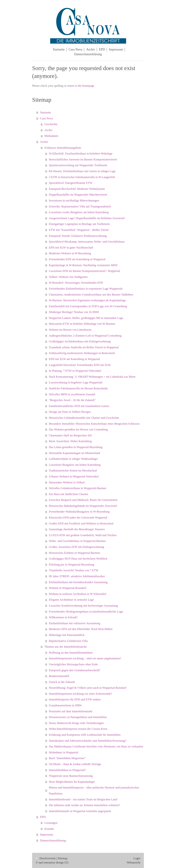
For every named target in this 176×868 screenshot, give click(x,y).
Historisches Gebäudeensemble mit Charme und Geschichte (84, 418)
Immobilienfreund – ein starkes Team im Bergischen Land (83, 799)
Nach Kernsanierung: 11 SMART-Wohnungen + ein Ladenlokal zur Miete (92, 377)
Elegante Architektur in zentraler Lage (71, 600)
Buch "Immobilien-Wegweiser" (67, 758)
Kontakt (49, 829)
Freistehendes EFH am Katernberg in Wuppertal (77, 259)
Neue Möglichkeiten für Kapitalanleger (72, 782)
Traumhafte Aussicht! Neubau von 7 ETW (74, 570)
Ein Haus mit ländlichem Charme (69, 494)
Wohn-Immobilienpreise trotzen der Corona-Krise (78, 729)
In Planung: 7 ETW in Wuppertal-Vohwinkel (75, 371)
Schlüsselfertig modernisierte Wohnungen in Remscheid (82, 353)
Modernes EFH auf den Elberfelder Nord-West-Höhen (81, 629)
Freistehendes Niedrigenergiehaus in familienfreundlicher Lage (86, 612)
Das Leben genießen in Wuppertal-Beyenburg (76, 447)
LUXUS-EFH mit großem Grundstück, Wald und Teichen (83, 535)
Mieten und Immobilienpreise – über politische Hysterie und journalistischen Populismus (94, 790)
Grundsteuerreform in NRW (65, 705)
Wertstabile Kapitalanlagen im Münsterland (74, 453)
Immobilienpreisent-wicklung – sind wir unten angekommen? (85, 658)
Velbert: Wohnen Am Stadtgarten (68, 277)
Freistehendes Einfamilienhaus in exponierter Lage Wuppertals (86, 289)
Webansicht (134, 862)
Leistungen (51, 823)
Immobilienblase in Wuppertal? (67, 770)
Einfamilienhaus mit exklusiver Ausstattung (75, 623)
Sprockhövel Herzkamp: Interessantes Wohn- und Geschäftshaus (87, 242)
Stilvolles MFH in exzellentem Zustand (72, 394)
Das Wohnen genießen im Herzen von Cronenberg (78, 429)
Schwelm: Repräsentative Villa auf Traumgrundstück (80, 206)
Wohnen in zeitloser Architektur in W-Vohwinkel (78, 594)
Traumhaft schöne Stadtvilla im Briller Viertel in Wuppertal (84, 347)
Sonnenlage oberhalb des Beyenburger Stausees (77, 529)
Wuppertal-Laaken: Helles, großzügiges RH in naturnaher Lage (86, 318)
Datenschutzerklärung (53, 840)
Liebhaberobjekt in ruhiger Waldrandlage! (74, 459)
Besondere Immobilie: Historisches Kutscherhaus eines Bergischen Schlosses (94, 424)
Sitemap (62, 858)
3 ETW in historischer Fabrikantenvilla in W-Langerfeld (82, 177)
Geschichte (51, 124)
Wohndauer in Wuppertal (64, 752)
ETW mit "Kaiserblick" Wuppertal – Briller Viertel (79, 230)
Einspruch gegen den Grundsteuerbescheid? (75, 670)
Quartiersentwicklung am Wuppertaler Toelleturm (78, 165)
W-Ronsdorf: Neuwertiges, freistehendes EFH (76, 283)
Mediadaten (51, 136)
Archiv (49, 130)
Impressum (47, 835)
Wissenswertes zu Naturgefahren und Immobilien (78, 717)
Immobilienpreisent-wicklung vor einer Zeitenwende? (80, 694)
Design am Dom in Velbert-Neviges (70, 412)
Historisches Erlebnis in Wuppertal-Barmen (74, 553)
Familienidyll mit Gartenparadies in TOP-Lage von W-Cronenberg (88, 306)
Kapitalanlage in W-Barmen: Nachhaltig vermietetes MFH (83, 265)
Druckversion (46, 858)
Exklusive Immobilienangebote (63, 148)
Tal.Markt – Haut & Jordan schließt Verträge (75, 764)
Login (137, 858)
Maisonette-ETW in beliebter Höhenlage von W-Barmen (82, 324)
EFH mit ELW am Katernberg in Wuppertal (74, 359)
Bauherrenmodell (59, 676)
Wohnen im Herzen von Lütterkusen (70, 330)
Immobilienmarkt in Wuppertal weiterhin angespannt (80, 811)
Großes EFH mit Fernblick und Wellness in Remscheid (81, 523)
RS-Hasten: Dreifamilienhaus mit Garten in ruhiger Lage (82, 171)
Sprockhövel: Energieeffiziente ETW (71, 183)
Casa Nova (46, 118)
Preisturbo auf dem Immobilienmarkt (71, 711)
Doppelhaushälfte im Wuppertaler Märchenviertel (78, 195)
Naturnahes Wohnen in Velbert (67, 482)
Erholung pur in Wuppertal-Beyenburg (71, 565)
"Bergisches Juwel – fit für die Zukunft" (72, 400)
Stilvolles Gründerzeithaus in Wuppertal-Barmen (78, 488)
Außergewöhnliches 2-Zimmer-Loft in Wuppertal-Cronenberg (85, 336)
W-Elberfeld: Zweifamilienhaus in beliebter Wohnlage (81, 154)
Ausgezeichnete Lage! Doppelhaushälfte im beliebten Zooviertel (87, 218)
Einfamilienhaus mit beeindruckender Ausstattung (78, 582)
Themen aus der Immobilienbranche (66, 647)
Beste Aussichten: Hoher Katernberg (70, 441)
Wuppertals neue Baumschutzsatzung (71, 776)
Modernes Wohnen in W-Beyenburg (70, 253)
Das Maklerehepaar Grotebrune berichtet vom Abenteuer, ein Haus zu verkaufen (96, 746)
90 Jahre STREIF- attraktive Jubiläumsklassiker (77, 576)
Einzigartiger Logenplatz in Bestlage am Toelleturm (79, 224)
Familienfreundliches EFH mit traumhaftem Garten (79, 406)
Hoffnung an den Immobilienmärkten (71, 653)
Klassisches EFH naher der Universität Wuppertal (78, 518)
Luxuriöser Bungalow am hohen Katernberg (75, 465)
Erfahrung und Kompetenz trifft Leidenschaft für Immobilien (85, 735)
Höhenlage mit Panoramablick (67, 635)
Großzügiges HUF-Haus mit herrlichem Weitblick (78, 559)
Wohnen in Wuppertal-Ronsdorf (68, 588)
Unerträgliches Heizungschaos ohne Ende (73, 664)
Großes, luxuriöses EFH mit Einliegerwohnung (76, 547)
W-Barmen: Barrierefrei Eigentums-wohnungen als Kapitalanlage (87, 300)
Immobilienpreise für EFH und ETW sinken (75, 699)
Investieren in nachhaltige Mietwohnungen (74, 201)
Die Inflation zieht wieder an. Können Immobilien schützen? (84, 805)
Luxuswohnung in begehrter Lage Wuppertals (76, 382)
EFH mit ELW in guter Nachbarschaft (71, 248)
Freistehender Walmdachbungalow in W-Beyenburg (79, 512)
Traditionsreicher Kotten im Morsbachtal (73, 471)
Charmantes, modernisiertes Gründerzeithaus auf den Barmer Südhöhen (91, 295)
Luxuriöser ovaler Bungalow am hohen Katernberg (79, 212)
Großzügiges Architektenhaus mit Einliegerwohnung (80, 341)
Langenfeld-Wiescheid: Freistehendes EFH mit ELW (80, 365)
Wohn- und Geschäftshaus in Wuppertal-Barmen (77, 541)
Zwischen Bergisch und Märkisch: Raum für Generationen (83, 500)
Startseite (45, 112)
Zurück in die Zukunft (62, 682)
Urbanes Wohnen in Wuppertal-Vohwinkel (74, 476)
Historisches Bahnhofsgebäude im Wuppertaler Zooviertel (83, 506)
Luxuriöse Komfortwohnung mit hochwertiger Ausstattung (83, 606)
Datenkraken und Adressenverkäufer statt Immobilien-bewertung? (88, 741)
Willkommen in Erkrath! (63, 617)
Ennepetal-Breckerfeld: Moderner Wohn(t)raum (77, 189)
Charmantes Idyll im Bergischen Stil (70, 435)
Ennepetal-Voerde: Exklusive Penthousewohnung (78, 236)
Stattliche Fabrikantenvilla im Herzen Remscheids (78, 388)
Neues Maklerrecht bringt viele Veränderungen (76, 723)
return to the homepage (81, 86)
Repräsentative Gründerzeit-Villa (68, 641)
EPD (43, 817)
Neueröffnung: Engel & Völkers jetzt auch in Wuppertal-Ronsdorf (88, 688)
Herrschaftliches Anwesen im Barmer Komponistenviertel (83, 159)
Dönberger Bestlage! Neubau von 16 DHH (74, 312)
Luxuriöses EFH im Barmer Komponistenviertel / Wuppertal (84, 271)
